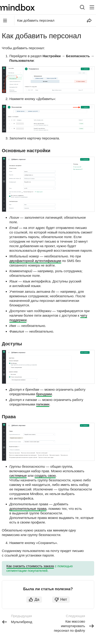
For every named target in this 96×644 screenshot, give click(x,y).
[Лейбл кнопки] (92, 7)
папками (43, 404)
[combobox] (79, 7)
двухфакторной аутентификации (35, 261)
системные (18, 476)
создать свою (45, 476)
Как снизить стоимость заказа (30, 566)
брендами (44, 394)
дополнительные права (28, 509)
